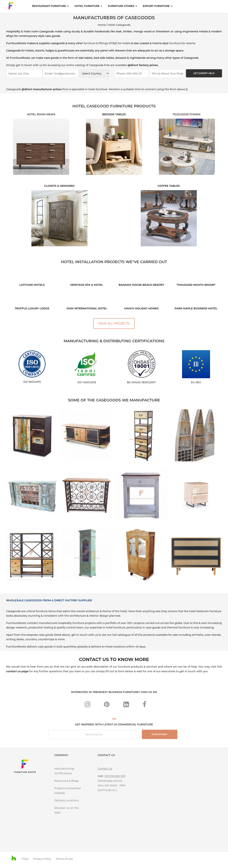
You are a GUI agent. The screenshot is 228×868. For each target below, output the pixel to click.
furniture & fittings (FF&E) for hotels (107, 43)
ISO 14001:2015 (87, 382)
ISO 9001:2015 (32, 382)
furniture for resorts (182, 43)
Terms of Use (64, 859)
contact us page (17, 671)
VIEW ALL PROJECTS (114, 323)
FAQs (25, 859)
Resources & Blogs (66, 781)
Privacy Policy (42, 859)
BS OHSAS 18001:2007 (141, 382)
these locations (115, 647)
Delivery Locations (66, 800)
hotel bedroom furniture (205, 611)
